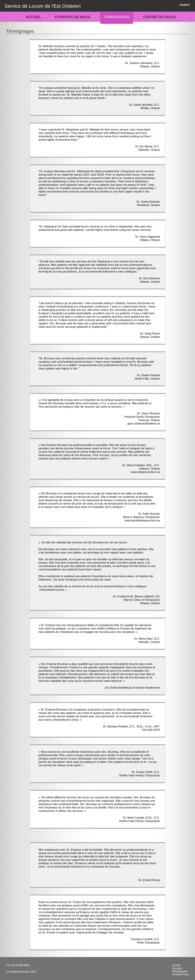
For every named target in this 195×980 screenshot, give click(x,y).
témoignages (180, 971)
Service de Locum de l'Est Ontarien (43, 6)
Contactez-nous (160, 17)
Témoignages (117, 17)
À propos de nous (72, 17)
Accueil (33, 17)
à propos (177, 968)
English (185, 5)
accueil (176, 965)
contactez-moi (180, 974)
